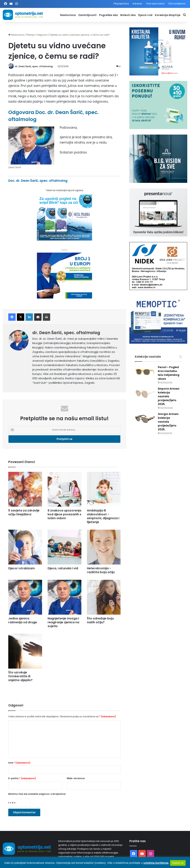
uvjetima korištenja (156, 863)
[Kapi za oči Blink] (64, 239)
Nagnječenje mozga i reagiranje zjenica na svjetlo (63, 622)
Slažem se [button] (178, 863)
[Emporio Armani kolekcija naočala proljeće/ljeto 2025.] (145, 394)
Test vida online (155, 4)
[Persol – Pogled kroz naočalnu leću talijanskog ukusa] (145, 372)
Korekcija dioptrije (168, 15)
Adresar (137, 4)
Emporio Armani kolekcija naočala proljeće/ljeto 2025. (169, 396)
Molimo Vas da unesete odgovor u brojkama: (37, 794)
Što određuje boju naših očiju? (100, 620)
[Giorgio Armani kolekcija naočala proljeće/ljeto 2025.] (145, 419)
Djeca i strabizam (21, 568)
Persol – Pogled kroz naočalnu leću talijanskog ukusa (169, 373)
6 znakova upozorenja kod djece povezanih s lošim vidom (64, 514)
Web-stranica (76, 778)
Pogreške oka (108, 15)
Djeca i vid (145, 15)
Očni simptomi (177, 4)
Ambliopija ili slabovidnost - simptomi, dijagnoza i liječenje (103, 516)
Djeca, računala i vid (63, 568)
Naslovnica (68, 15)
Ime (19, 763)
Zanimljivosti (87, 15)
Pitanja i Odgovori (37, 35)
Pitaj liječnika (121, 4)
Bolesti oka (128, 15)
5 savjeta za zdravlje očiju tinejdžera (24, 512)
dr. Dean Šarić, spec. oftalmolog (34, 66)
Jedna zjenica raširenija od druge (23, 620)
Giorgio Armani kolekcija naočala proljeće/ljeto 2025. (168, 422)
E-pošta (22, 778)
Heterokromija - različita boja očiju (101, 570)
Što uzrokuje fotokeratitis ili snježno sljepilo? (20, 676)
